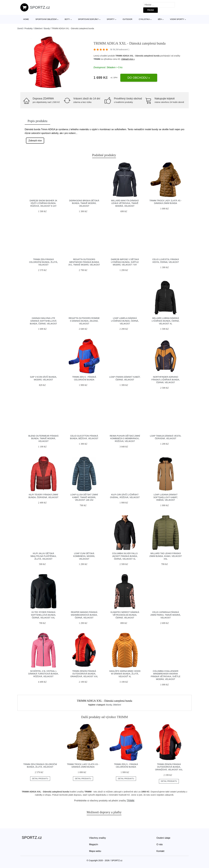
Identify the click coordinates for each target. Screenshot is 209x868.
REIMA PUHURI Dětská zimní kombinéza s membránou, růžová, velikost (125, 438)
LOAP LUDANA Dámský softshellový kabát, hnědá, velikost (166, 497)
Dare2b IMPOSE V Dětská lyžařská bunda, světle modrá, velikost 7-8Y (125, 262)
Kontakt (160, 851)
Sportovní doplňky (88, 19)
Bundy (47, 28)
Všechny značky (98, 838)
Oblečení (38, 28)
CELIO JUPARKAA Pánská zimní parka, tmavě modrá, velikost (166, 615)
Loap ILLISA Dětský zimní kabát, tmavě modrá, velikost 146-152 (84, 497)
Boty (67, 19)
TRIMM (97, 59)
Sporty (111, 19)
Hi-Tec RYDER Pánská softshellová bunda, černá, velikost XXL (43, 615)
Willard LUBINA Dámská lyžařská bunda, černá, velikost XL (166, 321)
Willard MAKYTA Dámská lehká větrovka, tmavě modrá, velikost (125, 203)
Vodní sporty (177, 19)
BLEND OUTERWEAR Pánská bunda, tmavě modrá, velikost (43, 438)
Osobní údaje (163, 838)
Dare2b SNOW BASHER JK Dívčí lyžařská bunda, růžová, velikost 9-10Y (43, 203)
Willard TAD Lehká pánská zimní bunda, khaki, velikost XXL (166, 556)
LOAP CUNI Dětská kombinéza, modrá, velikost (84, 556)
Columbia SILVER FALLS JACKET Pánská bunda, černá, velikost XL (125, 556)
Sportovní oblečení (46, 19)
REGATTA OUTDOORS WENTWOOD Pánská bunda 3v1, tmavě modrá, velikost (84, 262)
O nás (160, 844)
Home (26, 19)
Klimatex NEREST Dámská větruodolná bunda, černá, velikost (125, 615)
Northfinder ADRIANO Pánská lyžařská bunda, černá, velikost (166, 380)
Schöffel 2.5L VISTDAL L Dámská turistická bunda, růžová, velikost (43, 674)
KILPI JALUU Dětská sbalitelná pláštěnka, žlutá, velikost (43, 556)
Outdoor (127, 19)
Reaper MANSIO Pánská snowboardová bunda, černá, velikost (84, 615)
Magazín (94, 844)
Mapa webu (95, 851)
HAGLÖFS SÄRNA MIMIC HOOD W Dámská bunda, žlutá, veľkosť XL (125, 674)
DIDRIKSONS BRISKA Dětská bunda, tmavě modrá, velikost (84, 203)
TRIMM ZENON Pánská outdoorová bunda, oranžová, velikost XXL (84, 674)
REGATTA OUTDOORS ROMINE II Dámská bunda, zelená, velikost (84, 321)
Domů (20, 28)
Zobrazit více (35, 141)
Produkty (29, 28)
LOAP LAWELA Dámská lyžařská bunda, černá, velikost (125, 321)
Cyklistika (144, 19)
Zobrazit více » (128, 59)
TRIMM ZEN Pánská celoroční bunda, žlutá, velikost (44, 262)
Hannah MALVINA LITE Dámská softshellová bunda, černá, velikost (43, 321)
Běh (160, 19)
